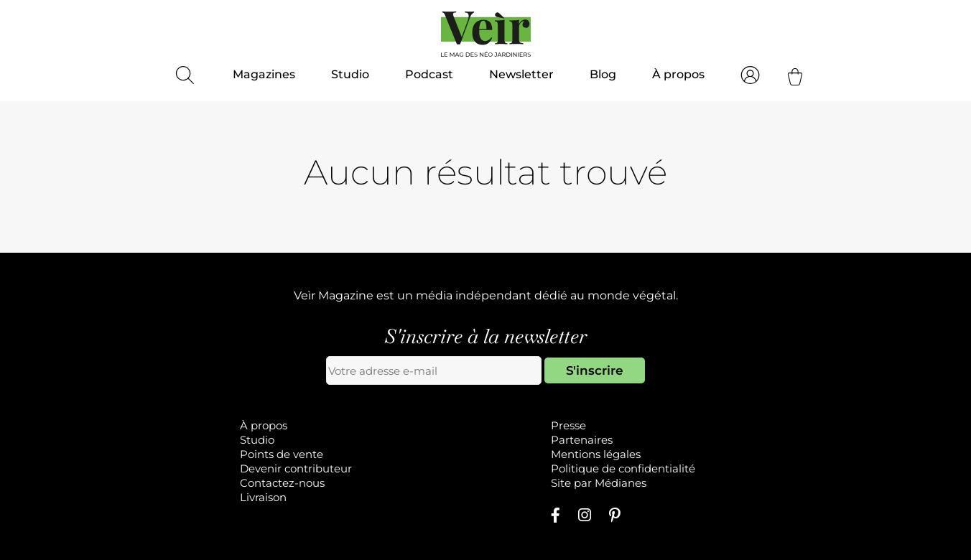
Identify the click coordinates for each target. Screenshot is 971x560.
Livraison (263, 497)
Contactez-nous (282, 483)
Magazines (264, 74)
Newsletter (521, 74)
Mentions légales (596, 454)
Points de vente (282, 454)
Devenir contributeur (296, 468)
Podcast (429, 74)
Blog (603, 74)
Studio (350, 74)
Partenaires (582, 440)
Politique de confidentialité (623, 468)
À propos (678, 74)
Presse (568, 425)
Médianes (621, 483)
